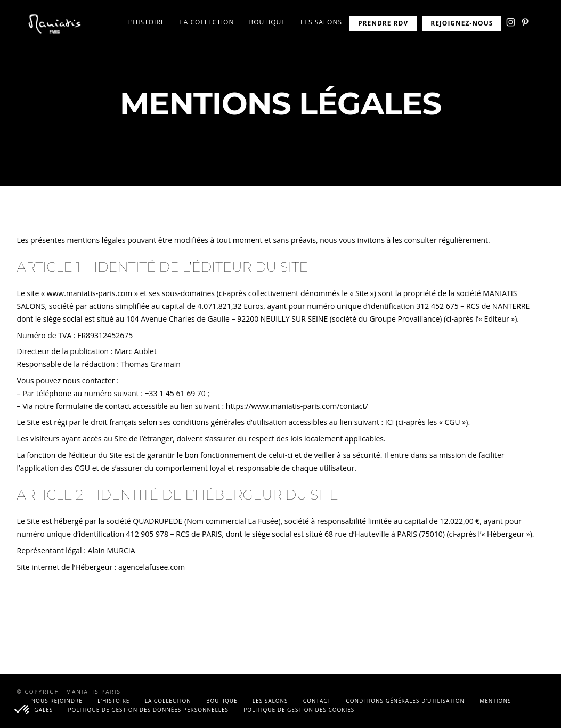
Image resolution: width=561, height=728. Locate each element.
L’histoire (146, 22)
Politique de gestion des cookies (299, 710)
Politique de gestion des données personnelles (149, 710)
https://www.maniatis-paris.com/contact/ (297, 406)
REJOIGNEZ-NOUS (462, 23)
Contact (317, 701)
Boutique (267, 22)
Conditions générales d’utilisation (405, 701)
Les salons (321, 22)
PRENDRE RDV (383, 23)
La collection (207, 22)
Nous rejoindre (57, 701)
